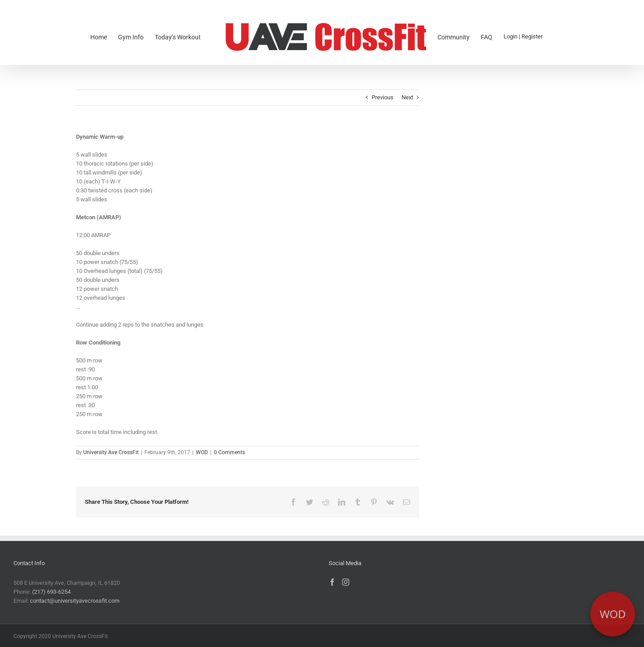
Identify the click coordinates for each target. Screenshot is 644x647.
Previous (383, 97)
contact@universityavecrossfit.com (75, 601)
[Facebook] (332, 582)
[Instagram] (346, 582)
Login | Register (523, 36)
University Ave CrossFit (111, 452)
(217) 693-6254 (51, 592)
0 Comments (229, 452)
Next (407, 97)
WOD (202, 452)
